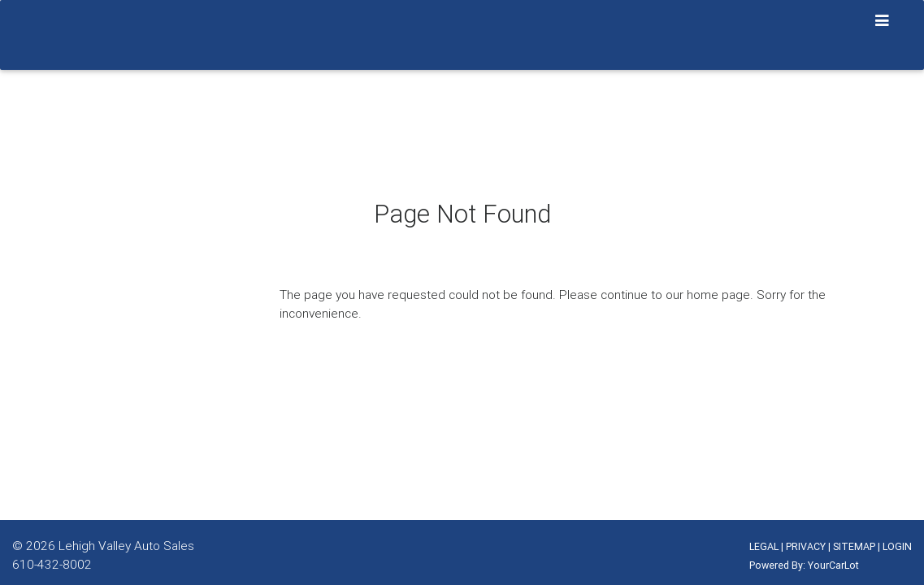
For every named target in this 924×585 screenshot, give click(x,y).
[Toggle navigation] (883, 21)
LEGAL (764, 546)
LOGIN (897, 546)
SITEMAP (854, 546)
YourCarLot (833, 565)
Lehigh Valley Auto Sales (126, 545)
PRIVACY (806, 546)
